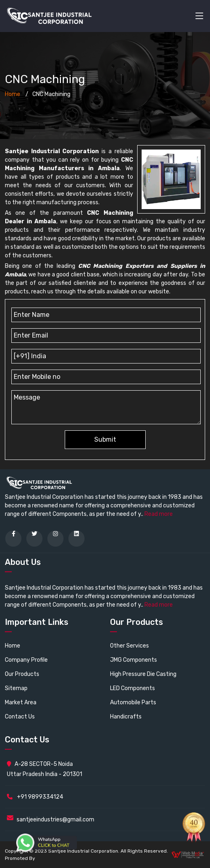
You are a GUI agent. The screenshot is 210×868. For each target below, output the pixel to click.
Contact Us (20, 717)
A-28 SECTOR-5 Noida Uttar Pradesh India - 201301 (45, 769)
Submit (105, 439)
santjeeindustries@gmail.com (55, 820)
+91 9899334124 (35, 797)
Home (13, 94)
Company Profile (26, 660)
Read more (159, 514)
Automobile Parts (133, 702)
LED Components (133, 688)
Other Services (129, 646)
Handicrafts (126, 717)
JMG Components (134, 660)
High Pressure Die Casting (143, 674)
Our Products (22, 674)
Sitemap (16, 688)
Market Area (21, 702)
